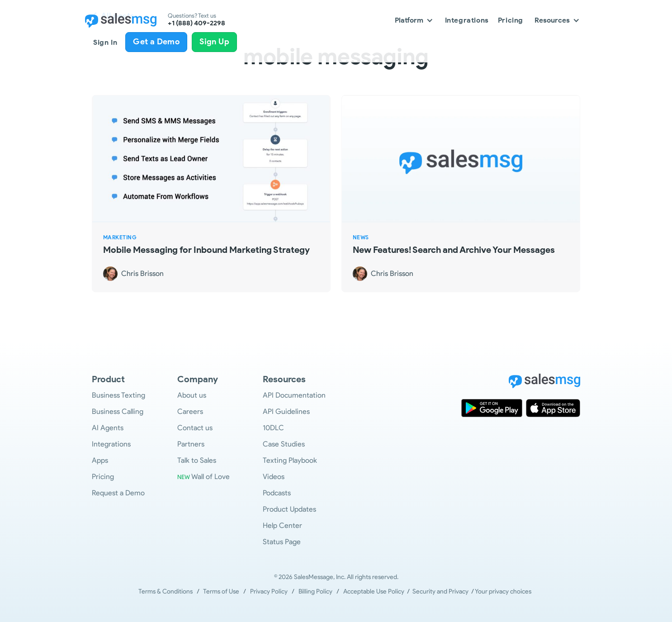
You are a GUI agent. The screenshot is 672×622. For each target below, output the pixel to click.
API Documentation (294, 395)
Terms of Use (221, 591)
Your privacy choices (503, 591)
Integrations (467, 20)
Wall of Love (203, 477)
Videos (274, 477)
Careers (190, 411)
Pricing (511, 20)
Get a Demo (156, 42)
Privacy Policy (269, 591)
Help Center (282, 525)
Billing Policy (315, 591)
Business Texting (118, 395)
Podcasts (277, 493)
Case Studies (284, 444)
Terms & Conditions (166, 591)
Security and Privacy (440, 591)
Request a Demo (118, 493)
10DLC (273, 428)
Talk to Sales (197, 460)
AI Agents (108, 428)
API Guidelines (286, 411)
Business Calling (118, 411)
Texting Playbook (290, 460)
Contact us (195, 428)
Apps (100, 460)
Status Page (282, 542)
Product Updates (289, 509)
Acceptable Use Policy (375, 591)
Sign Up (214, 42)
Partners (191, 444)
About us (192, 395)
